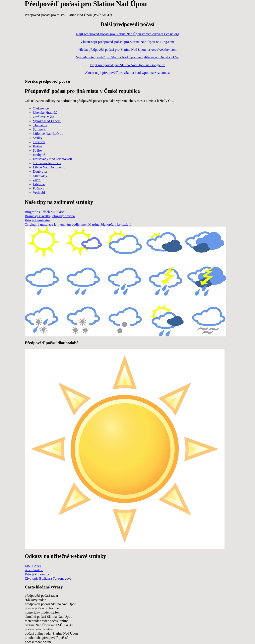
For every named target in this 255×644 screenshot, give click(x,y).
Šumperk (39, 129)
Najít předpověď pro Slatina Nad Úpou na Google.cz (128, 65)
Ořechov (39, 142)
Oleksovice (41, 108)
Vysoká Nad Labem (47, 121)
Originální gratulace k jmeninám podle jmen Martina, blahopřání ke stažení (78, 224)
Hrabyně (39, 155)
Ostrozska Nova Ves (47, 163)
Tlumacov (40, 125)
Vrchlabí (39, 192)
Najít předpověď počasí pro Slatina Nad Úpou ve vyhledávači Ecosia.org (127, 34)
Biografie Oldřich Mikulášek (45, 212)
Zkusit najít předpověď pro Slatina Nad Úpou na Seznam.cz (127, 73)
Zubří (37, 180)
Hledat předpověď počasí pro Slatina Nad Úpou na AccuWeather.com (127, 50)
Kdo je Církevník (37, 574)
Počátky (39, 188)
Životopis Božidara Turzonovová (48, 578)
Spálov (38, 150)
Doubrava (40, 171)
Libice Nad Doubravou (49, 167)
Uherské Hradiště (45, 112)
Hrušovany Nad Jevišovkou (52, 159)
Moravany (40, 176)
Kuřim (38, 146)
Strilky (38, 138)
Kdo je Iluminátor (38, 220)
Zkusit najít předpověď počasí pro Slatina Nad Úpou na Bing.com (128, 42)
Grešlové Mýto (44, 117)
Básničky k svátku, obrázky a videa (50, 216)
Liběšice (39, 184)
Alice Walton (34, 570)
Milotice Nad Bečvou (48, 134)
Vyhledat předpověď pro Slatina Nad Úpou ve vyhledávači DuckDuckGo (127, 57)
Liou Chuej (33, 566)
